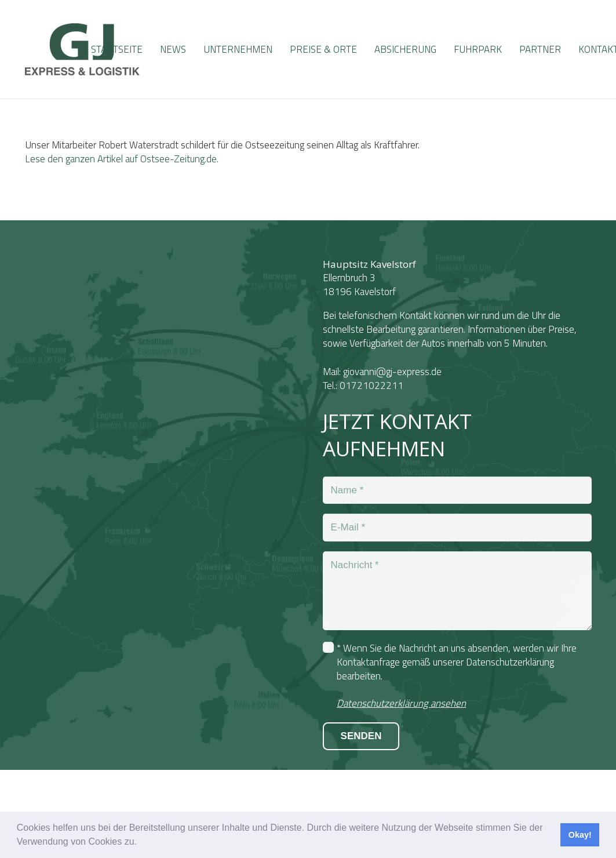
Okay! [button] (580, 835)
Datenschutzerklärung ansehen (401, 703)
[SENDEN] (361, 736)
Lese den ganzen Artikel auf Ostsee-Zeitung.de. (122, 159)
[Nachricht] (457, 591)
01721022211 (371, 386)
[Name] (457, 490)
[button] (141, 843)
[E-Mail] (457, 528)
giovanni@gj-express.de (392, 372)
